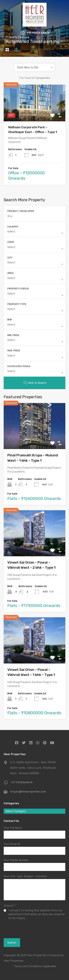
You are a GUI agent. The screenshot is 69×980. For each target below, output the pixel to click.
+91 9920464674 (22, 782)
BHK (10, 320)
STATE (11, 242)
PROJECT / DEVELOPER (21, 211)
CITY (10, 258)
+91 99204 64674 (38, 33)
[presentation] (23, 933)
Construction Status (19, 366)
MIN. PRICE (13, 335)
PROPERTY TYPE (17, 304)
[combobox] (35, 67)
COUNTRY (13, 227)
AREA (10, 273)
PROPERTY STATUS (18, 289)
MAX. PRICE (14, 351)
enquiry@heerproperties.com (28, 792)
